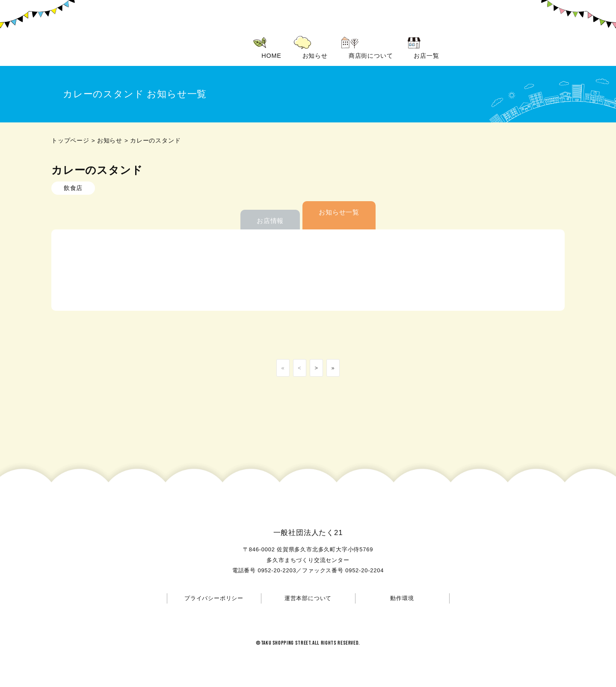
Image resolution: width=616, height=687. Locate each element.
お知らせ (110, 141)
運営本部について (308, 598)
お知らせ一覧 (339, 212)
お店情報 (270, 221)
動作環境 (402, 598)
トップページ (70, 141)
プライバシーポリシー (214, 598)
